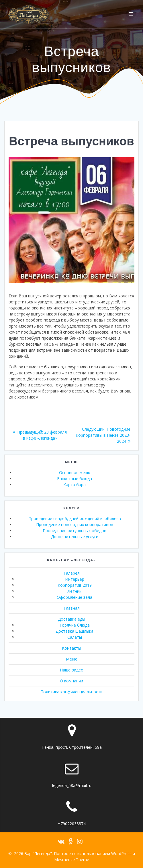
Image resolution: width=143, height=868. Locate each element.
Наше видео (72, 670)
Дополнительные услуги (75, 537)
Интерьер (75, 579)
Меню (72, 659)
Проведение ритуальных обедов (75, 531)
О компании (71, 681)
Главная (72, 608)
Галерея (72, 573)
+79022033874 (72, 824)
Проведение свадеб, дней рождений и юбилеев (75, 518)
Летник (75, 591)
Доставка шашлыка (75, 631)
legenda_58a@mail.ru (72, 785)
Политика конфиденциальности (71, 692)
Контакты (71, 648)
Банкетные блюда (75, 479)
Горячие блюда (75, 625)
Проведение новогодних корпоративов (75, 525)
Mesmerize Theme (72, 860)
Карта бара (75, 485)
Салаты (75, 637)
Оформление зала (75, 597)
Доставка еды (71, 619)
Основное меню (75, 473)
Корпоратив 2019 (75, 585)
